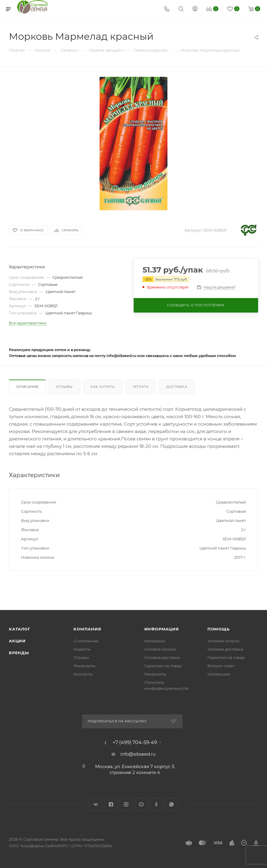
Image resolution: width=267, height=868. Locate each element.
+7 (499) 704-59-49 (135, 743)
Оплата (141, 387)
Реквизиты (84, 666)
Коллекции (219, 674)
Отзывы (64, 387)
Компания (87, 629)
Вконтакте (96, 804)
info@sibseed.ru (138, 754)
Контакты (83, 674)
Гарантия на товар (163, 666)
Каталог (20, 629)
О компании (86, 641)
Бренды (19, 653)
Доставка (177, 387)
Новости (82, 649)
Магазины (155, 641)
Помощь (219, 629)
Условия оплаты (160, 649)
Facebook (111, 804)
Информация (162, 629)
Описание (27, 387)
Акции (17, 641)
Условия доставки (162, 657)
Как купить (103, 387)
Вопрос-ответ (221, 666)
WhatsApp (171, 804)
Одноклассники (156, 804)
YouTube (141, 804)
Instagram (126, 804)
